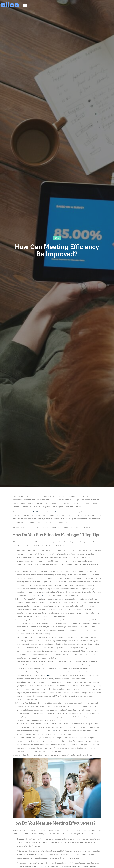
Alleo (43, 596)
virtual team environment (61, 512)
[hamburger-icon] (25, 6)
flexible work (38, 512)
